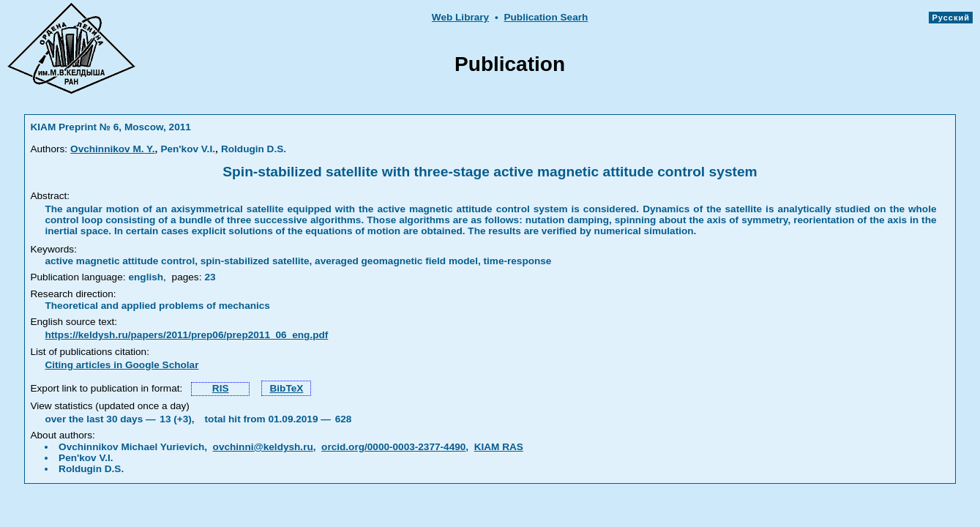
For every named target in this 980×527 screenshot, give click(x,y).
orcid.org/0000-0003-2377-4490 (393, 447)
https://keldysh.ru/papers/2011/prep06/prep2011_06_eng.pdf (186, 335)
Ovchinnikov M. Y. (112, 149)
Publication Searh (546, 17)
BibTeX (286, 388)
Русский (951, 18)
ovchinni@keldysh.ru (263, 447)
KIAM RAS (499, 447)
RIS (221, 388)
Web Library (460, 17)
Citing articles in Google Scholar (121, 365)
